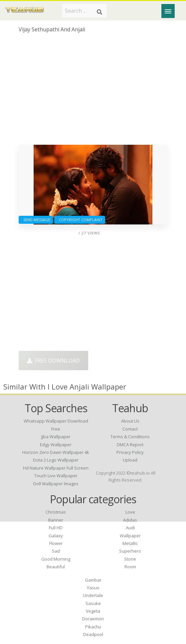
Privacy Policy (130, 452)
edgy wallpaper (56, 445)
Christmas (56, 512)
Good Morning (56, 559)
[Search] (99, 12)
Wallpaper (130, 536)
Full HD (56, 528)
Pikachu (93, 627)
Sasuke (93, 603)
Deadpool (93, 634)
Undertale (93, 595)
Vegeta (93, 611)
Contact (130, 429)
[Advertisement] (93, 91)
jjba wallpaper (56, 437)
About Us (130, 421)
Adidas (130, 520)
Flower (56, 543)
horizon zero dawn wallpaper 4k (56, 452)
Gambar (93, 580)
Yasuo (93, 588)
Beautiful (56, 567)
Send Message (36, 220)
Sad (56, 551)
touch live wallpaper (56, 476)
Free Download (53, 361)
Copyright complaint (80, 220)
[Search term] (84, 11)
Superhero (130, 551)
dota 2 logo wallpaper (56, 460)
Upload (130, 460)
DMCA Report (130, 445)
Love (130, 512)
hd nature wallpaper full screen (56, 468)
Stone (130, 559)
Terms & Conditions (130, 437)
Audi (130, 528)
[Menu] (168, 11)
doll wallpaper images (56, 484)
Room (130, 567)
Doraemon (93, 619)
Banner (56, 520)
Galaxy (56, 536)
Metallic (130, 543)
